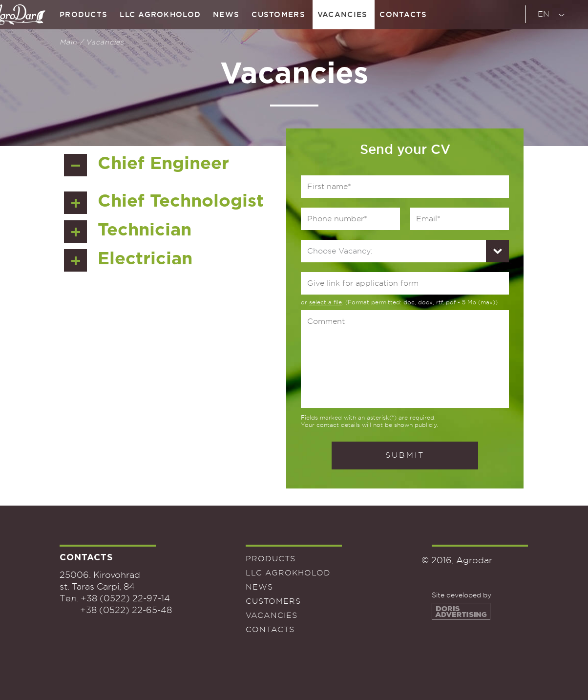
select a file (325, 302)
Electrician (145, 259)
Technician (145, 231)
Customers (278, 14)
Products (84, 14)
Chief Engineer (163, 164)
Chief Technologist (181, 202)
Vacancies (343, 14)
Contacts (403, 14)
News (226, 14)
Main (68, 42)
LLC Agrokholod (160, 14)
